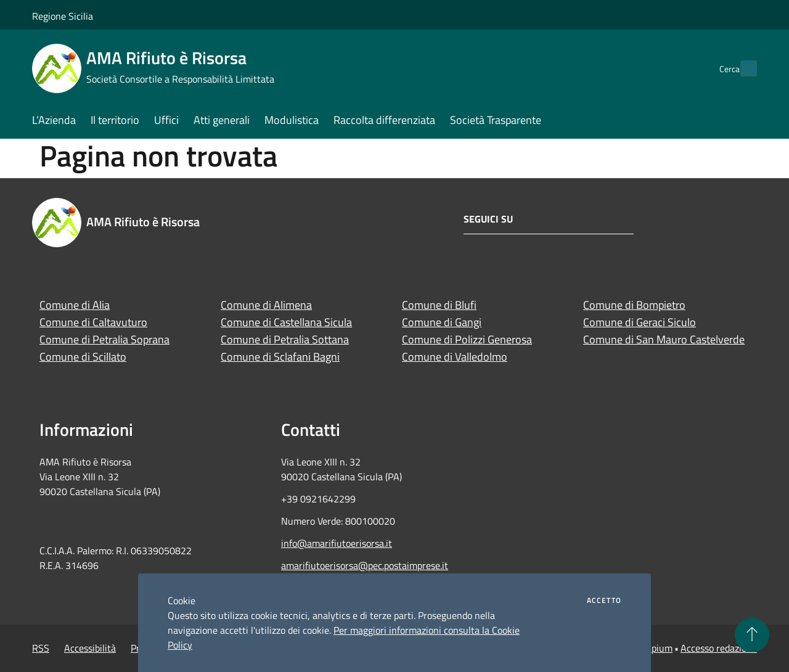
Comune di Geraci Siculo (640, 322)
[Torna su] (752, 635)
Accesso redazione (719, 648)
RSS (41, 648)
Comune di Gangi (442, 322)
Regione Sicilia (63, 16)
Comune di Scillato (83, 357)
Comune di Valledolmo (455, 357)
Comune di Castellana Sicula (286, 322)
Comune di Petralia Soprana (104, 339)
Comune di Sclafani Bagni (280, 357)
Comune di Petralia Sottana (285, 339)
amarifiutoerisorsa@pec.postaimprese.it (365, 565)
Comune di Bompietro (634, 305)
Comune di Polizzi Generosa (467, 339)
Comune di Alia (75, 305)
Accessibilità (90, 648)
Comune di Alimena (266, 305)
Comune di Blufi (439, 305)
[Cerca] (742, 68)
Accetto (604, 600)
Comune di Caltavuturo (93, 322)
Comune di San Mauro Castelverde (664, 339)
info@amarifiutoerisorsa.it (337, 543)
